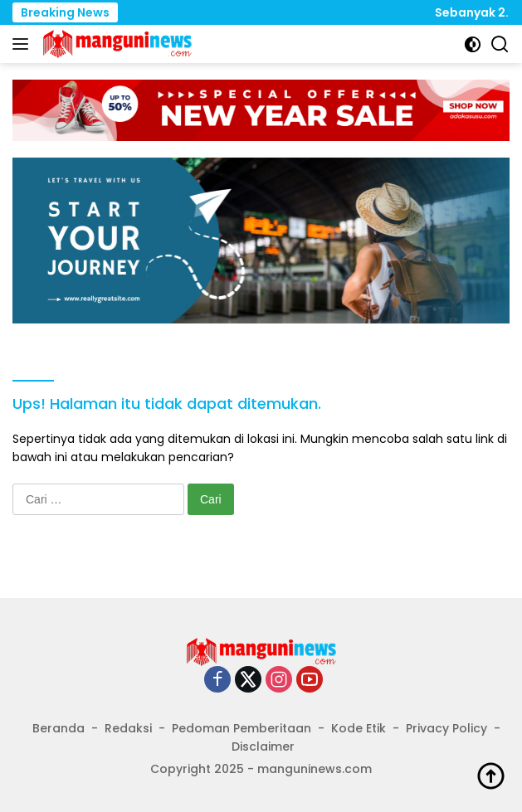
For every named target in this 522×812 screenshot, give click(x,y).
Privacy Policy (446, 728)
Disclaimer (263, 746)
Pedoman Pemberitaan (241, 728)
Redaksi (128, 728)
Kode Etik (359, 728)
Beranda (59, 728)
